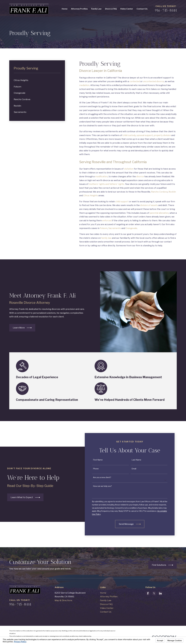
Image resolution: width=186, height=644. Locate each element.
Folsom (104, 228)
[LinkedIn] (160, 593)
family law (106, 238)
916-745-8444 (166, 10)
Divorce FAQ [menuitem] (111, 9)
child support (122, 201)
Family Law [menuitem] (96, 9)
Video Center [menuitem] (127, 9)
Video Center (107, 608)
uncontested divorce (153, 81)
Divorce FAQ (106, 604)
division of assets (149, 205)
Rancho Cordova (159, 192)
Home (103, 593)
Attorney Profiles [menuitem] (79, 9)
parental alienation (159, 213)
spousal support (145, 135)
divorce (140, 176)
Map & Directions (63, 600)
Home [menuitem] (65, 9)
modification (101, 176)
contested (135, 81)
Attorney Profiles (109, 597)
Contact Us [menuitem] (142, 9)
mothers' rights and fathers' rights (107, 184)
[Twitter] (154, 593)
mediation (84, 85)
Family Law (106, 600)
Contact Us (106, 612)
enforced (107, 220)
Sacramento (115, 228)
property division (162, 135)
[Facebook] (148, 593)
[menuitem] (37, 80)
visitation (129, 169)
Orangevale (131, 228)
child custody (129, 135)
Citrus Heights (91, 195)
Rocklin (172, 192)
